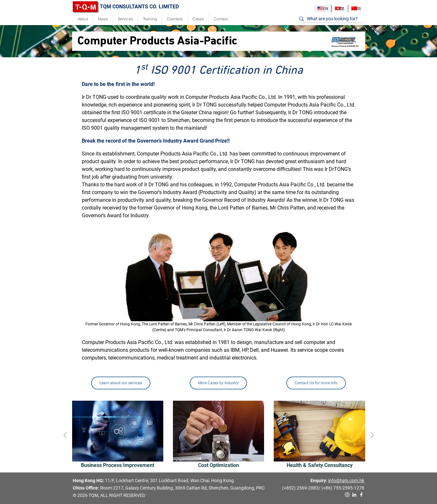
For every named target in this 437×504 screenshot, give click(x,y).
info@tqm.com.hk (346, 481)
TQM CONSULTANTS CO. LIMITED (126, 7)
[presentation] (65, 435)
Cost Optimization (218, 465)
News (103, 19)
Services (125, 19)
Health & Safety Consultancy (320, 465)
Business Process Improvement (118, 465)
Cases (198, 19)
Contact (221, 19)
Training (150, 19)
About (83, 19)
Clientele (175, 19)
